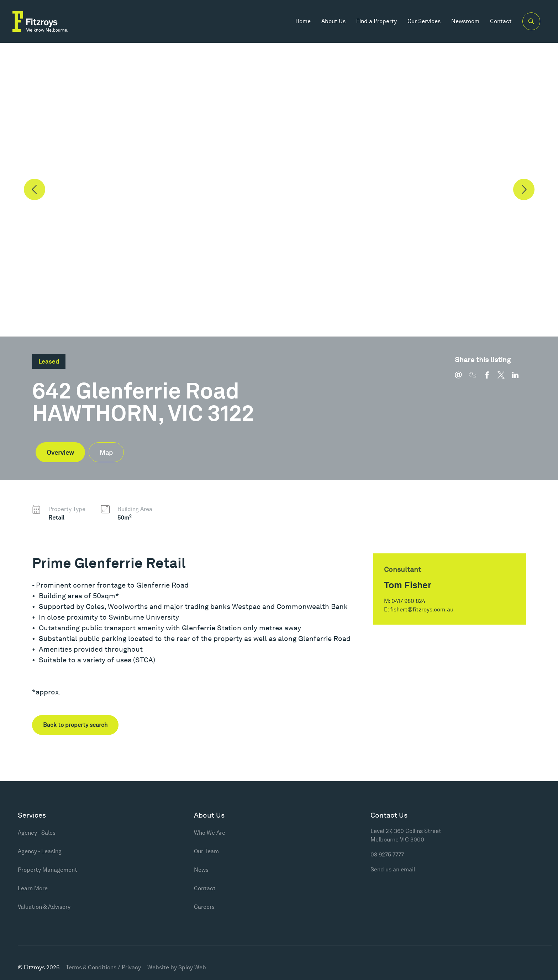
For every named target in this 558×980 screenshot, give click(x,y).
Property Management (48, 870)
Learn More (33, 888)
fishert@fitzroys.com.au (422, 609)
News (201, 870)
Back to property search (75, 725)
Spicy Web (192, 967)
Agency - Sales (37, 833)
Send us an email (393, 869)
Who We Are (210, 833)
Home (303, 21)
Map (106, 452)
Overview (60, 452)
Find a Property (377, 21)
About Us (333, 21)
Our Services (424, 21)
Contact (501, 21)
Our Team (206, 851)
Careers (204, 907)
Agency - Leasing (40, 851)
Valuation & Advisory (44, 907)
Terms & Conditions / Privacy (103, 967)
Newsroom (465, 21)
